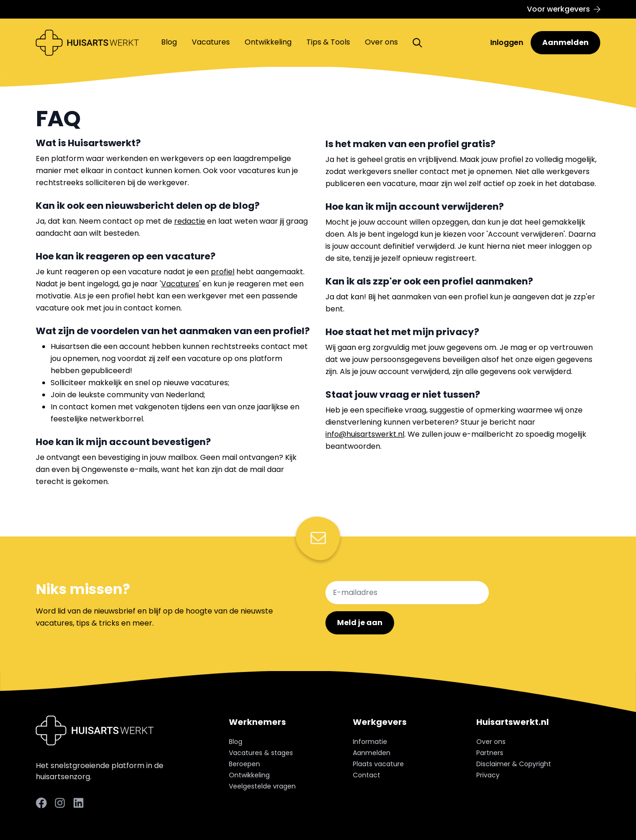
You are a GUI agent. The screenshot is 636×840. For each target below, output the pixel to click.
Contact (367, 775)
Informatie (370, 742)
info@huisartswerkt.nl (365, 434)
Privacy (488, 775)
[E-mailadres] (407, 593)
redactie (190, 221)
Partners (490, 753)
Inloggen (508, 42)
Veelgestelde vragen (262, 786)
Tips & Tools (328, 42)
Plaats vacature (378, 764)
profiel (223, 272)
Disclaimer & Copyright (514, 764)
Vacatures (211, 42)
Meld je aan (360, 623)
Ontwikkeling (268, 42)
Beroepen (244, 764)
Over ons (381, 42)
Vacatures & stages (261, 753)
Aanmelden (565, 42)
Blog (169, 42)
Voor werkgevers (564, 9)
